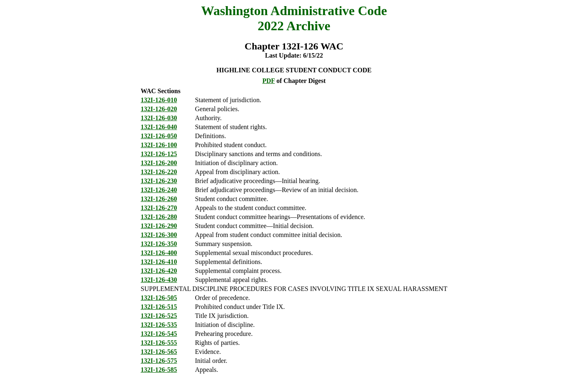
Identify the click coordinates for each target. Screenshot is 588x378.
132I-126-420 (159, 271)
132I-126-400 (159, 253)
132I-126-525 (159, 316)
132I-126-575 (159, 361)
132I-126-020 (159, 109)
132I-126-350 (159, 244)
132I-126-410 (159, 262)
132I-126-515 (159, 307)
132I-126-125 (159, 154)
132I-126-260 (159, 199)
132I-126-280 (159, 217)
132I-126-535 (159, 325)
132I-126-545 (159, 334)
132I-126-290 (159, 226)
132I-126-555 (159, 343)
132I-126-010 (159, 100)
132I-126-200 (159, 163)
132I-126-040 (159, 127)
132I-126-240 (159, 190)
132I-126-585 (159, 370)
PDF (268, 81)
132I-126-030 (159, 118)
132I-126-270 (159, 208)
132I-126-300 (159, 235)
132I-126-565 (159, 352)
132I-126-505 (159, 298)
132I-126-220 (159, 172)
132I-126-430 (159, 280)
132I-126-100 (159, 145)
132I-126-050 (159, 136)
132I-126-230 (159, 181)
